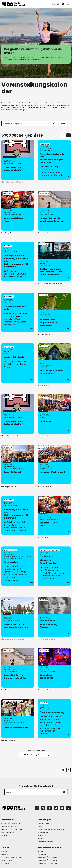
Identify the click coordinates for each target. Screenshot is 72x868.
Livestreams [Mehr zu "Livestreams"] (42, 836)
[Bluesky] (56, 808)
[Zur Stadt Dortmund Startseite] (13, 4)
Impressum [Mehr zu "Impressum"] (42, 854)
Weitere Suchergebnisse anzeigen (36, 755)
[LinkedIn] (68, 808)
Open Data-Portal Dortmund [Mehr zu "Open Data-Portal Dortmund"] (11, 857)
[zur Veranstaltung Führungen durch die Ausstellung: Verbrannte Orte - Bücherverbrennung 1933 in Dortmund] (18, 262)
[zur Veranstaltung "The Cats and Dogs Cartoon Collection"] (18, 160)
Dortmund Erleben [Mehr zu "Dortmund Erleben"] (8, 832)
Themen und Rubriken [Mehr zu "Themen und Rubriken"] (9, 826)
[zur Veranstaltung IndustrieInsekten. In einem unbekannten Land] (18, 617)
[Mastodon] (49, 808)
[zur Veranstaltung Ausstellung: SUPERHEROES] (54, 668)
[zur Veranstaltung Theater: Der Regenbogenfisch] (54, 566)
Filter (63, 123)
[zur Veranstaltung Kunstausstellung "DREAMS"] (54, 617)
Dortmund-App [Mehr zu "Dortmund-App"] (43, 823)
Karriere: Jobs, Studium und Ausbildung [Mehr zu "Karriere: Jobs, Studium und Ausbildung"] (51, 829)
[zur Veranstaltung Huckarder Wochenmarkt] (54, 465)
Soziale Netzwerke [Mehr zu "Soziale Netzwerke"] (44, 832)
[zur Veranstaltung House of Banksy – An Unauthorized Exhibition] (54, 211)
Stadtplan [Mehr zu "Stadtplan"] (5, 854)
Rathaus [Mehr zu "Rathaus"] (4, 836)
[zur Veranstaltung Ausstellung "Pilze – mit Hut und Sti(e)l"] (54, 363)
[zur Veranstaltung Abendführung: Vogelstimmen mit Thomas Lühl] (54, 312)
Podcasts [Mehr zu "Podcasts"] (41, 839)
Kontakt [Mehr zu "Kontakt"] (41, 851)
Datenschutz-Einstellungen (47, 863)
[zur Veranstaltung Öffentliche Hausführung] (54, 719)
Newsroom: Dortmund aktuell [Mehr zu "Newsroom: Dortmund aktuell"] (12, 829)
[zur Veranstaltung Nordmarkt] (54, 414)
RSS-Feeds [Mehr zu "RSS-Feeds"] (5, 863)
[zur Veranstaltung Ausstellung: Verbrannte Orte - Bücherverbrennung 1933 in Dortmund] (54, 160)
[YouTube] (62, 808)
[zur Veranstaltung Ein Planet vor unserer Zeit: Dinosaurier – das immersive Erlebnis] (54, 262)
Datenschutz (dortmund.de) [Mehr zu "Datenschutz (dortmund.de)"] (48, 857)
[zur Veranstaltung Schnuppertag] (18, 566)
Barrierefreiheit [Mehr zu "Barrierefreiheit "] (7, 860)
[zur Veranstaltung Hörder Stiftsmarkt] (18, 465)
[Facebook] (37, 808)
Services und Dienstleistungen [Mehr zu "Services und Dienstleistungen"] (12, 823)
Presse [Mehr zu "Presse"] (40, 826)
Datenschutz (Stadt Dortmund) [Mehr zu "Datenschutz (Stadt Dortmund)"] (49, 860)
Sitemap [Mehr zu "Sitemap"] (4, 851)
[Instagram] (43, 808)
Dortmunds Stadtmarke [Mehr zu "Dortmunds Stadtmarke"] (46, 842)
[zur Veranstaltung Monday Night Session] (18, 363)
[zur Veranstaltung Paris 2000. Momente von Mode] (18, 312)
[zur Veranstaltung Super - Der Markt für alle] (18, 719)
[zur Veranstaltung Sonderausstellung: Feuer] (18, 211)
